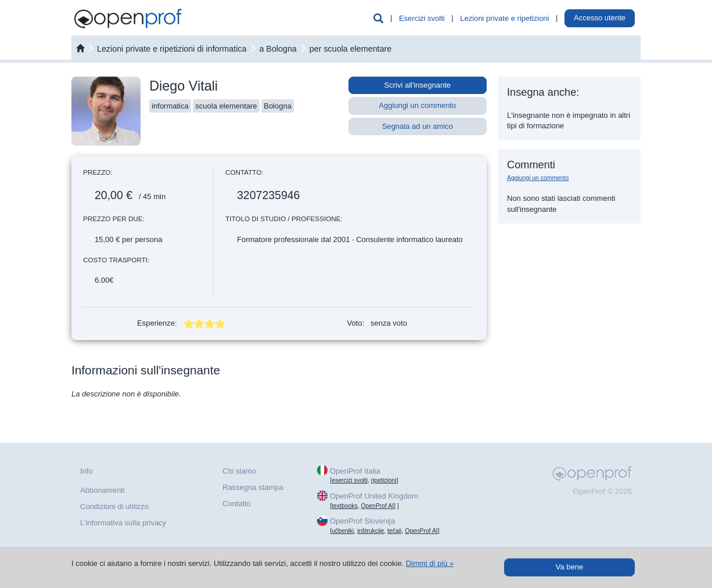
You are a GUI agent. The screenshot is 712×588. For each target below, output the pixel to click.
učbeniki (343, 531)
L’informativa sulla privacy (123, 523)
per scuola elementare (350, 49)
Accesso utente (600, 18)
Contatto (237, 504)
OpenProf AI (377, 506)
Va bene (569, 567)
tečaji (394, 531)
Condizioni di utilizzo (114, 506)
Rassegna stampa (253, 487)
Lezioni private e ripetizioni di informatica (172, 49)
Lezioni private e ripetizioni (504, 18)
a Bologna (278, 49)
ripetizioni (384, 480)
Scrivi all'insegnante (418, 85)
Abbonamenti (103, 490)
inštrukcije (371, 531)
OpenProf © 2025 (603, 491)
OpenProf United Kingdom (374, 496)
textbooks (344, 506)
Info (87, 471)
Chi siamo (239, 471)
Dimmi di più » (430, 563)
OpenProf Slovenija (362, 521)
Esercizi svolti (422, 18)
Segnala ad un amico (418, 126)
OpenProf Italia (355, 471)
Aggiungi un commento (417, 105)
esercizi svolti (350, 480)
